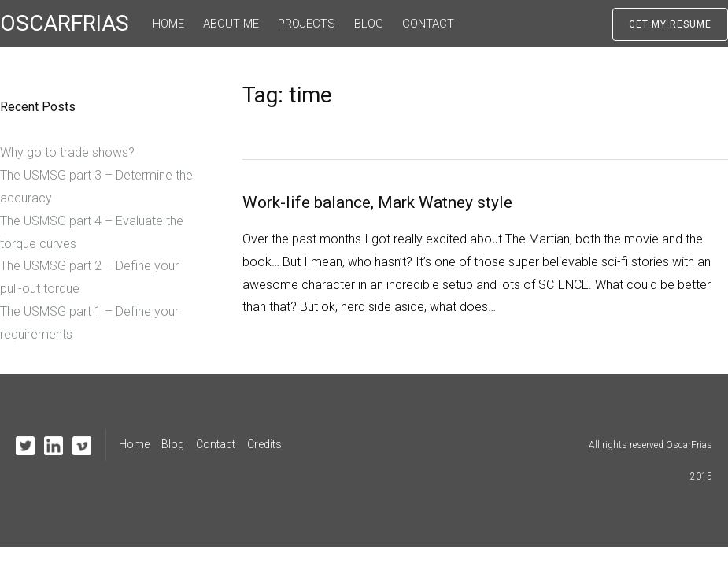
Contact (428, 24)
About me (231, 24)
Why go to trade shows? (67, 152)
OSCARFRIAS (65, 23)
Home (168, 24)
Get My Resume (670, 24)
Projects (307, 24)
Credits (264, 444)
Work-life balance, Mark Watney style (377, 202)
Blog (369, 24)
